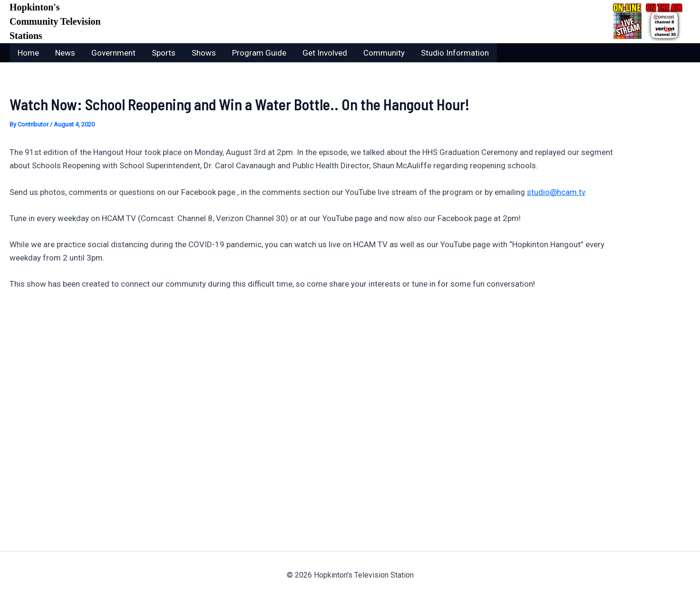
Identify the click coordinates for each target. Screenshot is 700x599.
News (65, 53)
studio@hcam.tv (556, 192)
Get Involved (325, 53)
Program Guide (259, 53)
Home (28, 53)
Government (113, 53)
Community (384, 53)
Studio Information (455, 53)
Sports (164, 53)
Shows (204, 53)
